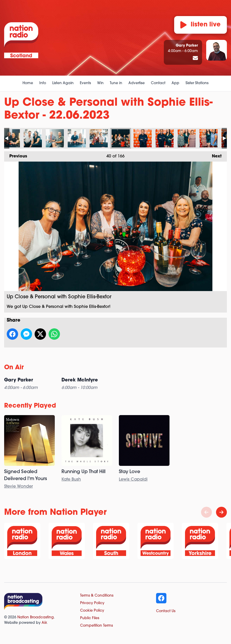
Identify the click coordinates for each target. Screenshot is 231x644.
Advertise (137, 83)
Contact (158, 83)
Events (85, 83)
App (175, 83)
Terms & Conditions (97, 596)
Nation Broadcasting (36, 617)
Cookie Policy (92, 611)
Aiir (44, 623)
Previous (16, 155)
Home (28, 83)
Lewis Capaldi (133, 480)
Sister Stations (197, 83)
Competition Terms (97, 626)
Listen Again (63, 83)
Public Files (90, 618)
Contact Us (166, 611)
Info (43, 83)
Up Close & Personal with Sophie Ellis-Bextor (11, 138)
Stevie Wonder (18, 487)
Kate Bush (71, 480)
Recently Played (30, 406)
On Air (14, 368)
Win (100, 83)
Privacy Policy (92, 603)
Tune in (116, 83)
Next (214, 155)
